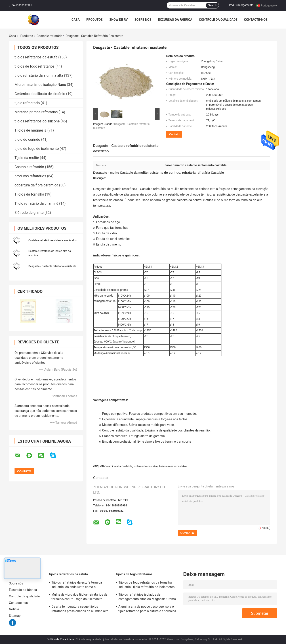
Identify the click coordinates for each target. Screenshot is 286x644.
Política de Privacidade (60, 639)
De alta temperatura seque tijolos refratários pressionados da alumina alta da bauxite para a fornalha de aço (80, 609)
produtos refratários (30, 176)
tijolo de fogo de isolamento (37, 149)
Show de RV (118, 20)
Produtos (95, 20)
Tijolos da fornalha (29, 194)
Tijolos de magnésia (30, 130)
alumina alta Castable (119, 466)
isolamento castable (146, 466)
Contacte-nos (256, 20)
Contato (174, 134)
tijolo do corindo (27, 139)
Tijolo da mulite (27, 158)
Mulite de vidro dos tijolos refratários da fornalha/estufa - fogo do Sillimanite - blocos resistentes (79, 597)
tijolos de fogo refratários (35, 66)
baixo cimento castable (173, 466)
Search (212, 5)
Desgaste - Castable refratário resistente (52, 266)
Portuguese (269, 5)
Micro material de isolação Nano (40, 85)
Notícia (14, 609)
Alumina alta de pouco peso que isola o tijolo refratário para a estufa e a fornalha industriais (147, 609)
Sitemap (15, 616)
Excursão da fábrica (175, 20)
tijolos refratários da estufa (36, 57)
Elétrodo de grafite (29, 213)
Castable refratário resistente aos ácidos (53, 240)
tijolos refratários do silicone (37, 121)
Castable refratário (50, 36)
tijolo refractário (27, 103)
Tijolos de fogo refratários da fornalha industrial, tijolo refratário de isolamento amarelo (147, 585)
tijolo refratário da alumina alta (39, 75)
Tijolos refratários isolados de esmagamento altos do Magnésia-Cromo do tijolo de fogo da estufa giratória (147, 597)
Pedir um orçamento (241, 5)
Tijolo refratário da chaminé (36, 203)
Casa (76, 20)
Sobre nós (143, 20)
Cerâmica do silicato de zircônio (40, 94)
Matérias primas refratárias (36, 112)
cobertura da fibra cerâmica (36, 185)
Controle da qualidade (218, 20)
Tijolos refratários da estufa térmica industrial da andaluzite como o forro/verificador (77, 585)
